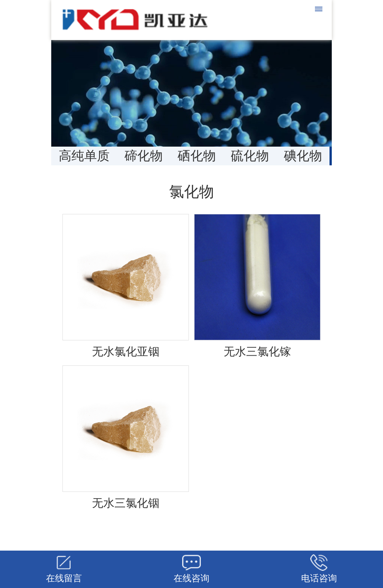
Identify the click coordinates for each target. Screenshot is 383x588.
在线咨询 (191, 578)
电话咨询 (319, 578)
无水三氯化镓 (257, 351)
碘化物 (303, 156)
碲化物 (144, 156)
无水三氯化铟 (126, 503)
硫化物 (250, 156)
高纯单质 (84, 156)
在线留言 (64, 578)
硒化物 (197, 156)
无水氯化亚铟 (126, 351)
